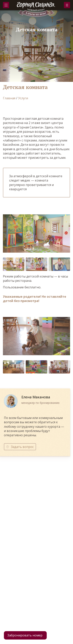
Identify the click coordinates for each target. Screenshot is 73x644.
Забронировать (67, 5)
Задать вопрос (22, 447)
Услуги (23, 98)
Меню (6, 5)
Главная (9, 98)
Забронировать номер (25, 635)
